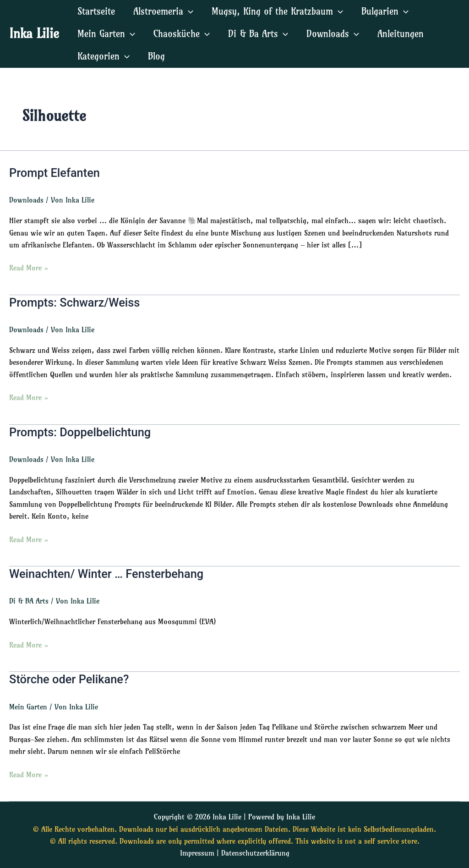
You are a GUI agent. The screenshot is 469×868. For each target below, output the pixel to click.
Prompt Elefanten (56, 173)
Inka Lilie (34, 33)
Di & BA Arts (29, 601)
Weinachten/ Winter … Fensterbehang (109, 574)
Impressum (197, 853)
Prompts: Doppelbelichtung (82, 432)
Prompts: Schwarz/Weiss (76, 302)
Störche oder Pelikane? (70, 679)
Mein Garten (28, 706)
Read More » (29, 267)
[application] (188, 11)
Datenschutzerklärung (255, 853)
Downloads (26, 200)
